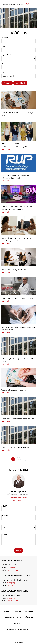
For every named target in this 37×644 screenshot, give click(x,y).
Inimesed (29, 611)
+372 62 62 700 (13, 585)
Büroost (29, 617)
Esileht (7, 611)
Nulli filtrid (20, 83)
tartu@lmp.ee (11, 598)
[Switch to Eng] (18, 4)
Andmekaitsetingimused (18, 629)
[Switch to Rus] (22, 4)
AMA (19, 635)
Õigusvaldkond (6, 55)
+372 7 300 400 (18, 500)
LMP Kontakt (19, 623)
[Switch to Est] (14, 4)
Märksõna (5, 37)
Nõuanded (9, 617)
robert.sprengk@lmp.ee (19, 498)
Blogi (19, 617)
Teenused (18, 611)
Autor (3, 63)
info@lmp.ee (11, 567)
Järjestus (4, 72)
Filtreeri (7, 83)
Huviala (4, 46)
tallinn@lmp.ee (12, 583)
